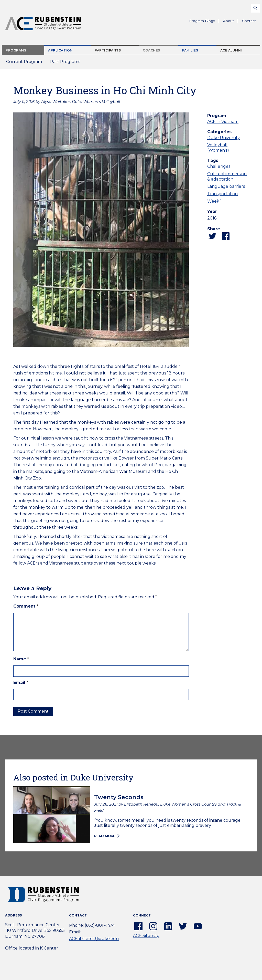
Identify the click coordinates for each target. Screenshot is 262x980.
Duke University (223, 138)
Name (21, 659)
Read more (105, 836)
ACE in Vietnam (223, 122)
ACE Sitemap (146, 936)
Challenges (219, 166)
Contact (249, 21)
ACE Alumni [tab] (231, 50)
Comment (26, 606)
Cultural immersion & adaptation (227, 176)
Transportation (222, 194)
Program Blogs (202, 21)
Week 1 (215, 201)
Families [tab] (190, 50)
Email (21, 682)
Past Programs (67, 63)
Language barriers (226, 186)
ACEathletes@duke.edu (94, 939)
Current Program (24, 62)
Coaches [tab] (151, 50)
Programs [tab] (16, 50)
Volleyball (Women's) (218, 148)
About (231, 22)
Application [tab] (60, 50)
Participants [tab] (108, 50)
